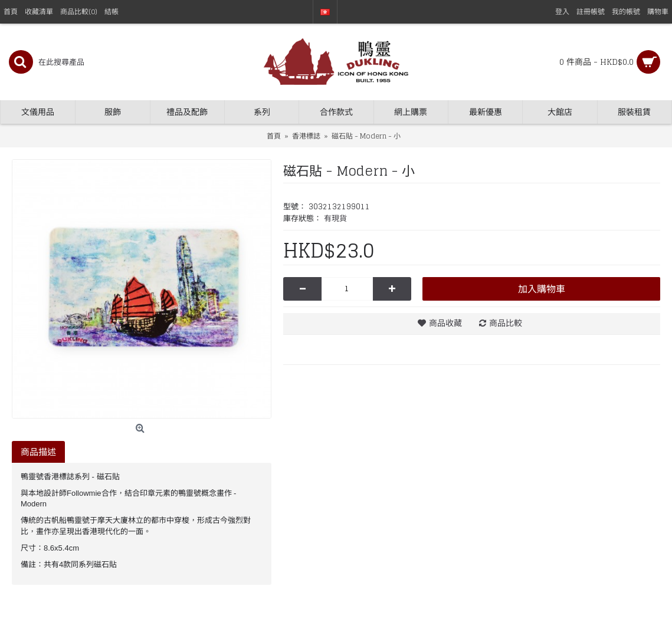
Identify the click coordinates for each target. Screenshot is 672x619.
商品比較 (506, 323)
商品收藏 (445, 323)
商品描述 (38, 452)
